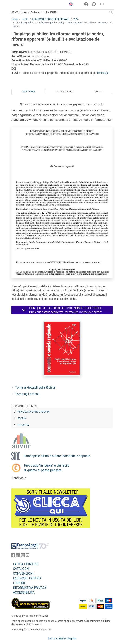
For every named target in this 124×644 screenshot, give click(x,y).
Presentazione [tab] (65, 91)
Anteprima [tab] (28, 91)
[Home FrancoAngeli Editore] (25, 5)
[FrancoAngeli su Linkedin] (18, 556)
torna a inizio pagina (62, 638)
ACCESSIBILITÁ (24, 592)
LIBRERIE (19, 583)
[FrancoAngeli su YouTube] (27, 556)
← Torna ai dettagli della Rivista (33, 388)
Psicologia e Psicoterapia (34, 412)
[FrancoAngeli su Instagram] (23, 556)
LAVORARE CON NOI (27, 578)
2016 (76, 19)
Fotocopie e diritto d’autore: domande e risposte (57, 456)
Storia (22, 418)
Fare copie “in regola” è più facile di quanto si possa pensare (47, 468)
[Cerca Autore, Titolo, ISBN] (64, 12)
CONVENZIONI (23, 574)
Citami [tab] (98, 91)
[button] (70, 5)
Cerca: (15, 12)
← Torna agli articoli (25, 394)
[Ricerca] (111, 12)
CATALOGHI (21, 569)
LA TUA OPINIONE (26, 564)
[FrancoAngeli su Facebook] (13, 556)
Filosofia (23, 425)
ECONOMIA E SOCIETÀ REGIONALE (51, 19)
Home (15, 19)
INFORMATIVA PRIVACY (30, 588)
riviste (25, 19)
